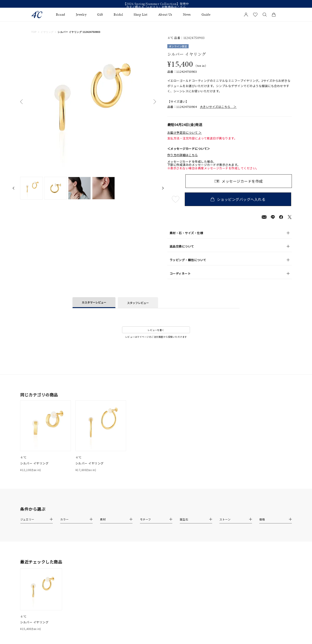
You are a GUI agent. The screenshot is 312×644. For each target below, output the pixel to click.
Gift (100, 15)
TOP (34, 32)
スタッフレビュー (138, 303)
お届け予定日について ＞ (185, 133)
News (187, 15)
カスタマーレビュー (94, 302)
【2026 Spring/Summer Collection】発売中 (156, 4)
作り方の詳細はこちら (183, 155)
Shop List (141, 15)
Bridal (118, 15)
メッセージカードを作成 (242, 181)
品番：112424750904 (202, 107)
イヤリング (47, 32)
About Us (165, 15)
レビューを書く (156, 330)
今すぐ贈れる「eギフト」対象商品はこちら (156, 7)
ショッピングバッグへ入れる (239, 199)
